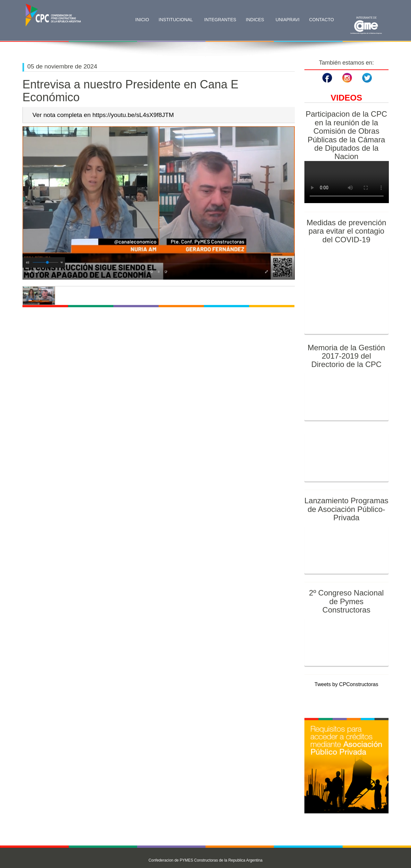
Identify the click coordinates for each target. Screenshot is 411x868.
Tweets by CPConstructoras (346, 684)
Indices (256, 20)
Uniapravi (287, 20)
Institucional (176, 20)
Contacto (322, 20)
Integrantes (220, 20)
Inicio (142, 20)
